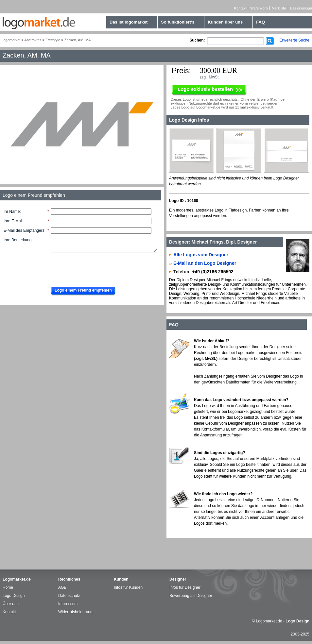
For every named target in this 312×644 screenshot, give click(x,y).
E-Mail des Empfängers (24, 230)
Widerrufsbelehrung (75, 612)
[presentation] (97, 268)
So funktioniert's (178, 22)
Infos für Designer (185, 587)
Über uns (11, 604)
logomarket (11, 40)
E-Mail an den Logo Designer (205, 263)
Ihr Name (12, 212)
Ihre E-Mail (13, 221)
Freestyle (53, 40)
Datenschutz (69, 596)
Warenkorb (259, 8)
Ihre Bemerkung (17, 240)
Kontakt (240, 8)
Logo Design (14, 596)
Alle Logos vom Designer (201, 255)
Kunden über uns (225, 22)
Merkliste (279, 8)
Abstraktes (33, 40)
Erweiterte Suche (295, 40)
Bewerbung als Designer (191, 596)
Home (8, 587)
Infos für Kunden (128, 587)
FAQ (260, 22)
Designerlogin (301, 8)
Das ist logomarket (129, 22)
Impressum (68, 604)
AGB (62, 587)
